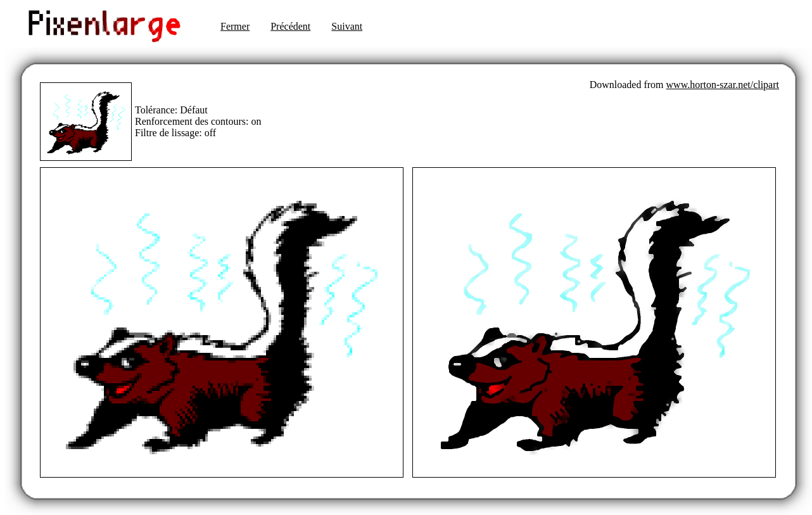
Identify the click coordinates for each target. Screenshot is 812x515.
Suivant (347, 26)
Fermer (235, 26)
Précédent (290, 26)
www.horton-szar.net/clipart (723, 85)
